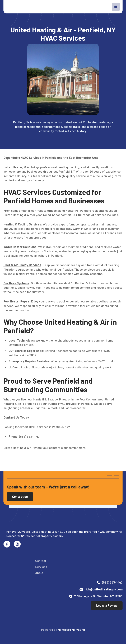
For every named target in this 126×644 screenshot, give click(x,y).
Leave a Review (107, 605)
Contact (41, 561)
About (39, 573)
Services (41, 567)
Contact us (20, 497)
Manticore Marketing (71, 630)
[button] (116, 7)
